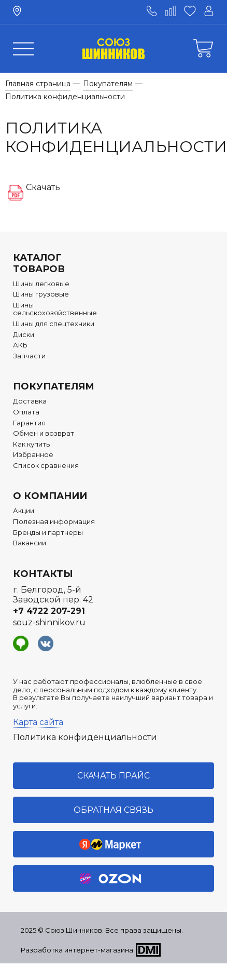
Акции (24, 511)
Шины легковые (41, 284)
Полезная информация (54, 522)
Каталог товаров (39, 263)
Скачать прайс (113, 776)
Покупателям (54, 386)
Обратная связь (113, 810)
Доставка (30, 401)
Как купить (31, 444)
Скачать (43, 187)
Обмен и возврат (44, 433)
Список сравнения (46, 466)
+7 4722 (49, 611)
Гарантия (29, 423)
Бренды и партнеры (48, 533)
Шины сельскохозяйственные (55, 309)
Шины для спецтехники (54, 324)
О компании (50, 496)
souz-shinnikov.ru (49, 622)
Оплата (26, 412)
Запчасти (29, 356)
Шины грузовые (41, 294)
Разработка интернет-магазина (77, 950)
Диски (24, 335)
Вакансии (30, 543)
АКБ (20, 345)
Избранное (33, 455)
